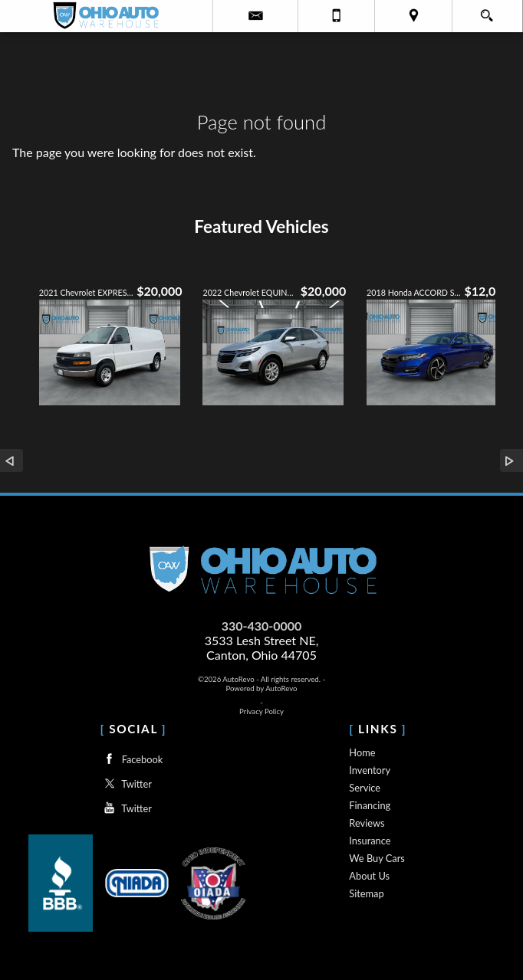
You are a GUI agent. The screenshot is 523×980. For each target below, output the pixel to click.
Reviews (367, 823)
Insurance (370, 841)
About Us (369, 876)
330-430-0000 (262, 626)
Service (365, 788)
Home (362, 752)
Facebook (131, 759)
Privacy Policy (261, 711)
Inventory (370, 770)
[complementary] (477, 934)
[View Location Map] (413, 16)
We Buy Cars (377, 858)
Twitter (126, 783)
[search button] (487, 11)
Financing (370, 805)
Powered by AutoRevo (261, 688)
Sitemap (366, 893)
